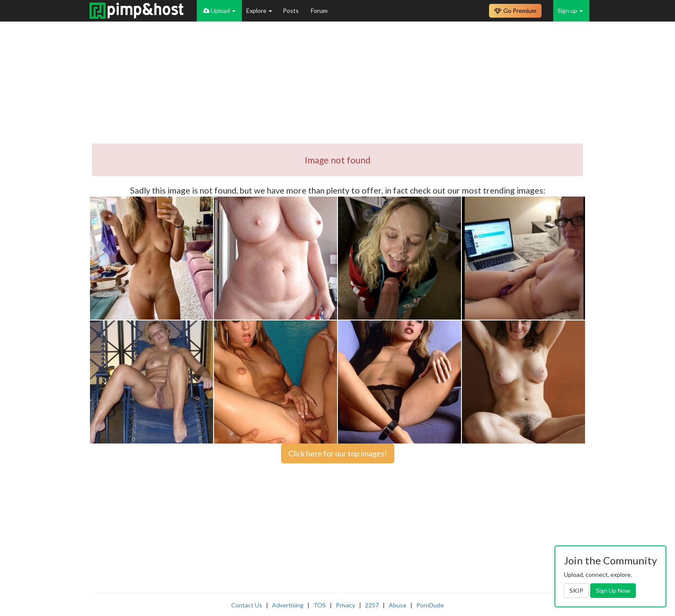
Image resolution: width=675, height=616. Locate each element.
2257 (372, 605)
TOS (320, 605)
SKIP (576, 590)
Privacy (345, 605)
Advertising (288, 605)
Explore (259, 11)
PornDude (430, 605)
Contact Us (247, 605)
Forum (319, 11)
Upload (219, 11)
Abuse (398, 605)
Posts (291, 11)
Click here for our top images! (338, 453)
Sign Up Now (613, 590)
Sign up (570, 11)
